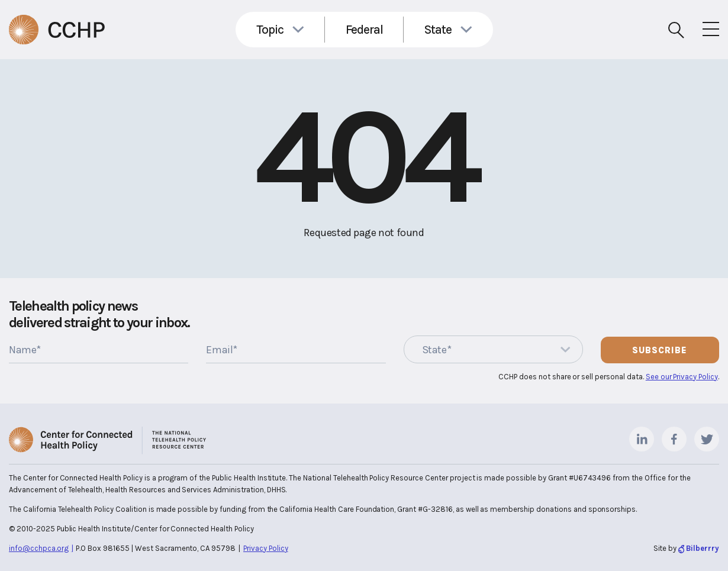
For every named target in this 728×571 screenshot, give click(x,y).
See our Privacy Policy (682, 377)
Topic (270, 30)
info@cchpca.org (39, 548)
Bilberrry (703, 548)
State (438, 30)
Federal (364, 30)
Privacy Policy (266, 548)
